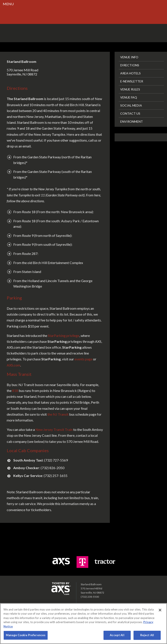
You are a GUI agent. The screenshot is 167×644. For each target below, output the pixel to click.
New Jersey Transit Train (54, 429)
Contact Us (130, 113)
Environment (132, 121)
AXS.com (13, 365)
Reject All (147, 635)
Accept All (117, 635)
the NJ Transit (58, 414)
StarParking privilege (64, 335)
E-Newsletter (132, 81)
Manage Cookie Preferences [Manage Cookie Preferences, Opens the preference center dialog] (26, 635)
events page (83, 359)
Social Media (131, 105)
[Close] (160, 610)
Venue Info (129, 57)
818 (15, 391)
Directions (130, 65)
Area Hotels (130, 73)
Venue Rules (130, 89)
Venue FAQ (129, 97)
